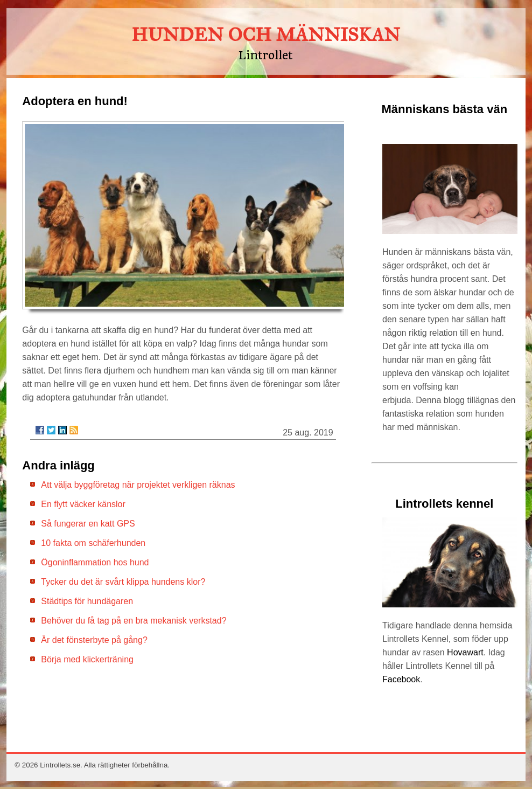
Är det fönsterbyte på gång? (94, 640)
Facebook (401, 679)
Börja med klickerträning (87, 659)
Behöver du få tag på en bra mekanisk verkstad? (134, 621)
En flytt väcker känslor (83, 504)
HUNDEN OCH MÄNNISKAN (266, 35)
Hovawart (465, 652)
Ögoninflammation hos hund (95, 562)
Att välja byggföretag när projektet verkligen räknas (138, 485)
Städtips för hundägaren (87, 601)
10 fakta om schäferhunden (93, 543)
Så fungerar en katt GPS (88, 524)
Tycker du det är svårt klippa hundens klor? (123, 582)
